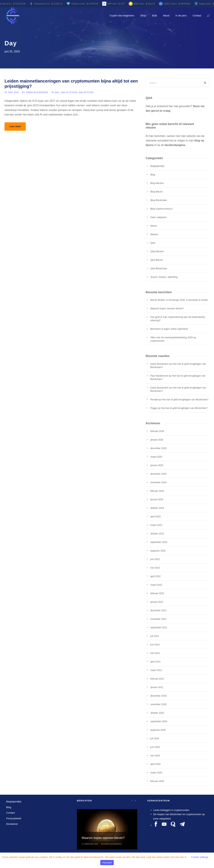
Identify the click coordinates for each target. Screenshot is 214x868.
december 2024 (158, 474)
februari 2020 (157, 781)
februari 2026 (157, 431)
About (166, 15)
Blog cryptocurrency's (161, 209)
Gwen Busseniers (37, 92)
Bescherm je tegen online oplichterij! (169, 329)
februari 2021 (157, 679)
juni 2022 (155, 559)
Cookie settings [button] (200, 857)
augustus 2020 (158, 730)
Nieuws (154, 234)
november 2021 (158, 619)
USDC (171, 4)
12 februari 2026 (90, 844)
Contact (197, 15)
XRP (113, 4)
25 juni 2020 (12, 92)
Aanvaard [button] (107, 863)
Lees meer (15, 126)
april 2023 (155, 517)
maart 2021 (156, 670)
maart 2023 (156, 525)
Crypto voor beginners (122, 15)
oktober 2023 (157, 508)
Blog (153, 175)
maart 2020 (156, 773)
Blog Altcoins (157, 183)
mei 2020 (155, 756)
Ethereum (43, 4)
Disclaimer (12, 824)
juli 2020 (155, 738)
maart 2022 (156, 585)
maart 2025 (156, 457)
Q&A (57, 92)
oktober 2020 (157, 713)
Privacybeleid (14, 818)
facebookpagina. (175, 145)
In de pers (181, 15)
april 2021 (155, 662)
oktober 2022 (157, 534)
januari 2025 (157, 465)
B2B (154, 15)
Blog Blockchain (159, 200)
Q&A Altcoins (69, 92)
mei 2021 (155, 653)
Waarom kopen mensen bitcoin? (167, 308)
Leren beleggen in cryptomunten (171, 810)
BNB (140, 4)
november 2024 (158, 482)
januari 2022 (157, 602)
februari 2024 (157, 491)
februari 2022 (157, 593)
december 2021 (158, 610)
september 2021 (159, 627)
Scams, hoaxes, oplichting (164, 277)
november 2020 (158, 704)
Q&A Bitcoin (86, 92)
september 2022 (159, 542)
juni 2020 (155, 747)
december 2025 (158, 448)
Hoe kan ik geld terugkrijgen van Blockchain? (185, 400)
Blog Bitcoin (156, 192)
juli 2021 (155, 636)
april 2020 (155, 764)
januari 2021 (157, 687)
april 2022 (155, 576)
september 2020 (159, 721)
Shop (143, 15)
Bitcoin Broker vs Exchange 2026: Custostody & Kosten (179, 300)
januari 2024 (157, 499)
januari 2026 (157, 440)
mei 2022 (155, 568)
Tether (79, 4)
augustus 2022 (158, 551)
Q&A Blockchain (159, 268)
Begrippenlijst (157, 166)
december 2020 (158, 696)
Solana (206, 4)
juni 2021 (155, 645)
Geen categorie (158, 217)
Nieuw (154, 226)
